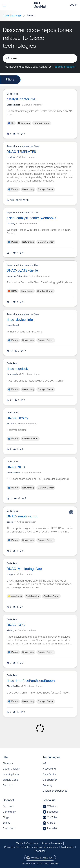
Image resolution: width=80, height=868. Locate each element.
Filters (10, 80)
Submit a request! (65, 67)
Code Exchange (12, 16)
